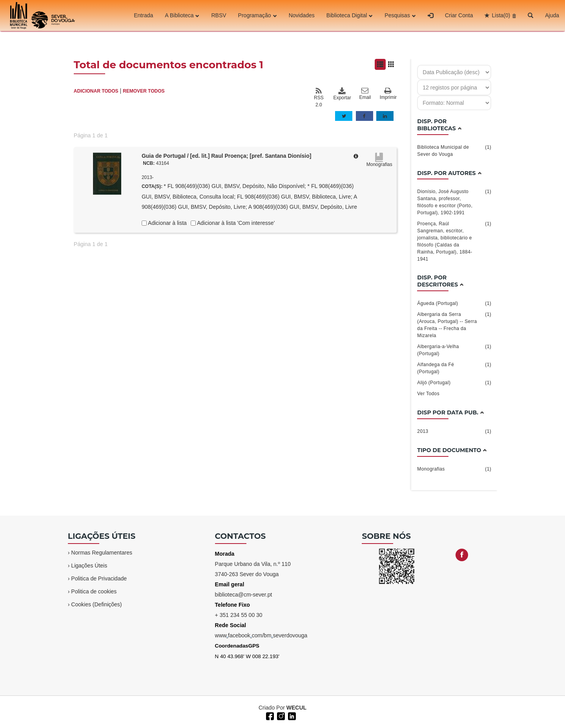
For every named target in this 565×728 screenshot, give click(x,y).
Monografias (454, 469)
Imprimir (388, 94)
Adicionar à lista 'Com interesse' (235, 223)
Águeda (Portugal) (454, 303)
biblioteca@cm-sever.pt (244, 595)
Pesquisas (400, 15)
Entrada (143, 15)
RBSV (219, 15)
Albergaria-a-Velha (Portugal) (454, 350)
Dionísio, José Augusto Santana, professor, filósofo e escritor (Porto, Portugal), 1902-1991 (454, 202)
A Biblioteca (182, 15)
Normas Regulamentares (102, 553)
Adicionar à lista (167, 223)
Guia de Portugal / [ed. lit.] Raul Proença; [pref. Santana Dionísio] (227, 156)
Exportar (342, 94)
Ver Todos (428, 394)
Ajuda (552, 15)
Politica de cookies (94, 591)
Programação (258, 15)
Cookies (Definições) (96, 604)
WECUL (296, 708)
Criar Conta (459, 15)
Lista (501, 15)
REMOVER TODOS (144, 91)
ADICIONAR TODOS (96, 91)
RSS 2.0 (319, 97)
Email (365, 94)
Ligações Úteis (89, 566)
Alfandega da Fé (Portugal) (454, 368)
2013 (454, 431)
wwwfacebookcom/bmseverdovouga (261, 635)
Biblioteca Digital (350, 15)
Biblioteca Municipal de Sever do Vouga (454, 150)
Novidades (302, 15)
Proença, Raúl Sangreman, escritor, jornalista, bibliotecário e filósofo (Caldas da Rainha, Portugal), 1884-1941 (454, 241)
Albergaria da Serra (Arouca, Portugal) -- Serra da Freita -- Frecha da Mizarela (454, 325)
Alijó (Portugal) (454, 383)
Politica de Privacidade (99, 578)
